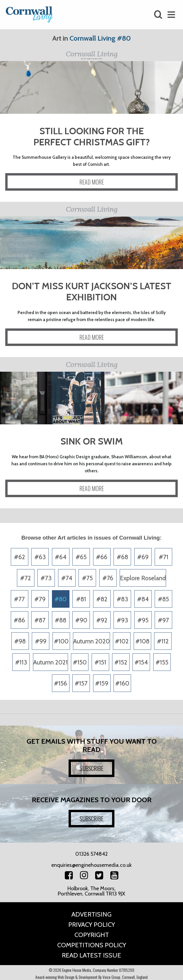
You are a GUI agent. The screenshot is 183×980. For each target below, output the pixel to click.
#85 (163, 599)
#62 (20, 557)
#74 (67, 578)
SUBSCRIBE (92, 768)
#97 (163, 620)
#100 (61, 641)
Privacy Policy (92, 925)
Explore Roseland (143, 578)
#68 (122, 557)
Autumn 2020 (92, 641)
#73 (46, 578)
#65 (81, 557)
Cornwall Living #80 (100, 38)
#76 (108, 578)
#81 (81, 599)
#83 (122, 599)
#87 (40, 620)
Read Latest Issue (92, 955)
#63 (40, 557)
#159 (102, 683)
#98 (20, 641)
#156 (61, 683)
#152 (121, 662)
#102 (122, 641)
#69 (143, 557)
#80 (61, 599)
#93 (122, 620)
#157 (81, 683)
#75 (87, 578)
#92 (102, 620)
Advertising (92, 914)
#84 (143, 599)
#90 (81, 620)
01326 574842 (92, 854)
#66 (102, 557)
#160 (122, 683)
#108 (142, 641)
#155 (162, 662)
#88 (61, 620)
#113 (21, 662)
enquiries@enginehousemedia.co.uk (92, 865)
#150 (80, 662)
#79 (40, 599)
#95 (143, 620)
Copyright (92, 935)
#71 (164, 557)
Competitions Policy (92, 945)
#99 (41, 641)
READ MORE (92, 182)
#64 (61, 557)
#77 (19, 599)
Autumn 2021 (50, 662)
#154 (141, 662)
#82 (102, 599)
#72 (26, 578)
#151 (100, 662)
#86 (19, 620)
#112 (163, 641)
